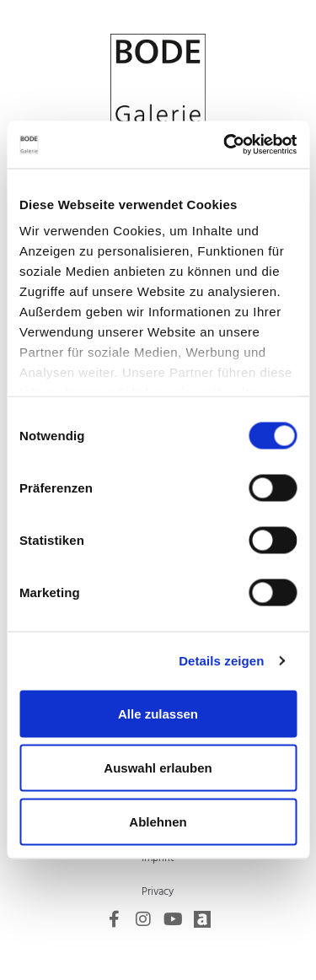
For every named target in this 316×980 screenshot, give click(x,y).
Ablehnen (158, 821)
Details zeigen (221, 661)
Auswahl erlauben (158, 767)
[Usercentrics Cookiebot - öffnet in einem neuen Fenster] (225, 145)
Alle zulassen (158, 713)
